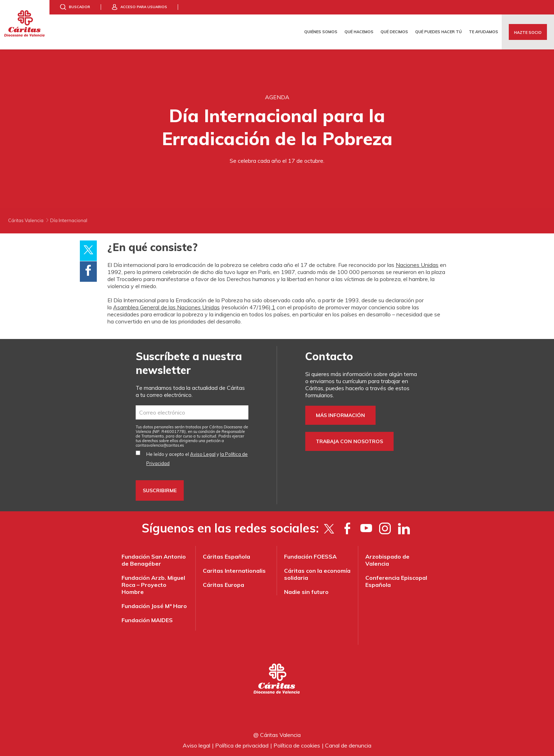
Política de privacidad (242, 745)
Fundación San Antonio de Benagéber (154, 560)
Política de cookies (297, 745)
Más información (340, 415)
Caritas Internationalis (234, 571)
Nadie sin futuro (306, 592)
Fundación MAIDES (147, 620)
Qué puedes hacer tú (438, 32)
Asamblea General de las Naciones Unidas (166, 307)
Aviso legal (196, 745)
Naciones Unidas (417, 265)
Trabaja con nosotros (349, 441)
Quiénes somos (321, 32)
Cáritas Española (226, 556)
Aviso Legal (203, 454)
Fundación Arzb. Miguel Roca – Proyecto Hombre (153, 585)
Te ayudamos (484, 32)
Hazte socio (528, 32)
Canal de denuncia (348, 745)
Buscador (79, 7)
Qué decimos (394, 32)
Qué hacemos (359, 32)
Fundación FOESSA (310, 556)
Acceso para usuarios (144, 7)
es (160, 445)
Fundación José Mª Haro (154, 606)
